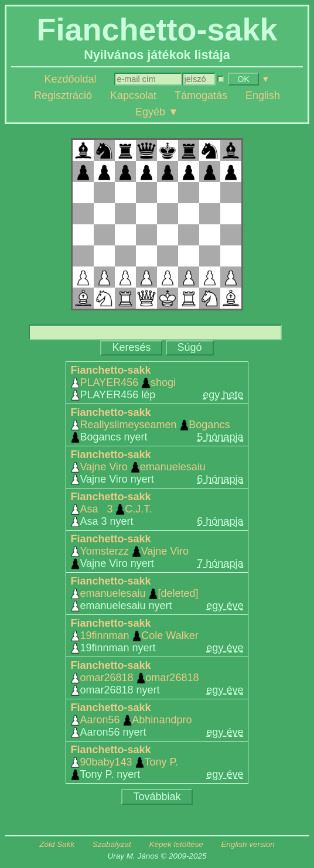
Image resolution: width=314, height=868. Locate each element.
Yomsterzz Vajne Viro (130, 551)
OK (243, 79)
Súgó (190, 347)
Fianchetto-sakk (111, 370)
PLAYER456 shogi (123, 382)
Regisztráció (63, 95)
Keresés (131, 347)
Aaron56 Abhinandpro (132, 720)
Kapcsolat (133, 95)
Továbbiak (157, 797)
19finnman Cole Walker (135, 635)
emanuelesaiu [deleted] (135, 593)
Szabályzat (112, 844)
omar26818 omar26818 (135, 678)
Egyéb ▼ (157, 112)
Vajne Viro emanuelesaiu (138, 467)
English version (248, 844)
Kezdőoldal (70, 79)
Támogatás (201, 95)
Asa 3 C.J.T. (112, 509)
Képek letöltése (176, 844)
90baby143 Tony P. (125, 762)
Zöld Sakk (57, 844)
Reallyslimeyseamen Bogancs (151, 425)
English (263, 95)
